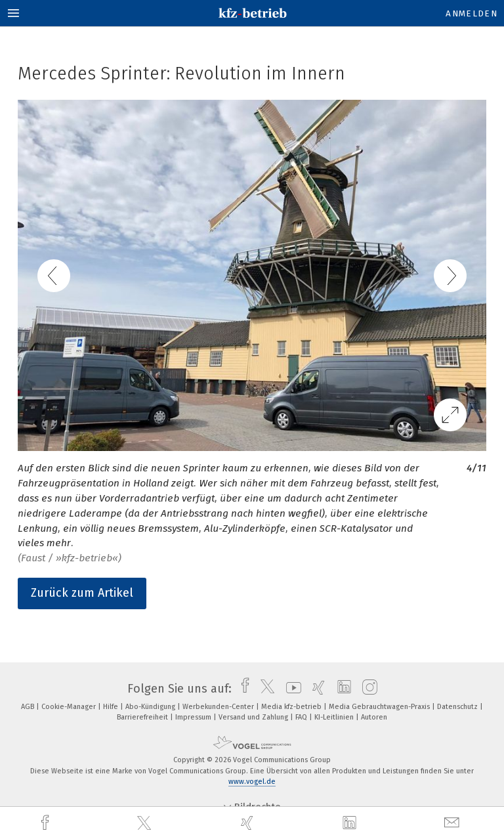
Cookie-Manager (70, 707)
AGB (29, 707)
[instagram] (367, 689)
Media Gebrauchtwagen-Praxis (380, 707)
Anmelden (472, 13)
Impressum (194, 717)
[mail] (453, 823)
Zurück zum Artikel (82, 593)
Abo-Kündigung (151, 707)
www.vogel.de (252, 782)
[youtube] (290, 689)
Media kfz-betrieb (292, 707)
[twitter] (146, 823)
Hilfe (112, 707)
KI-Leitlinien (335, 717)
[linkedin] (351, 823)
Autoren (374, 717)
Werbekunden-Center (219, 707)
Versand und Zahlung (254, 717)
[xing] (249, 823)
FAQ (302, 717)
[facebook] (47, 823)
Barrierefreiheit (143, 717)
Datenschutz (458, 707)
